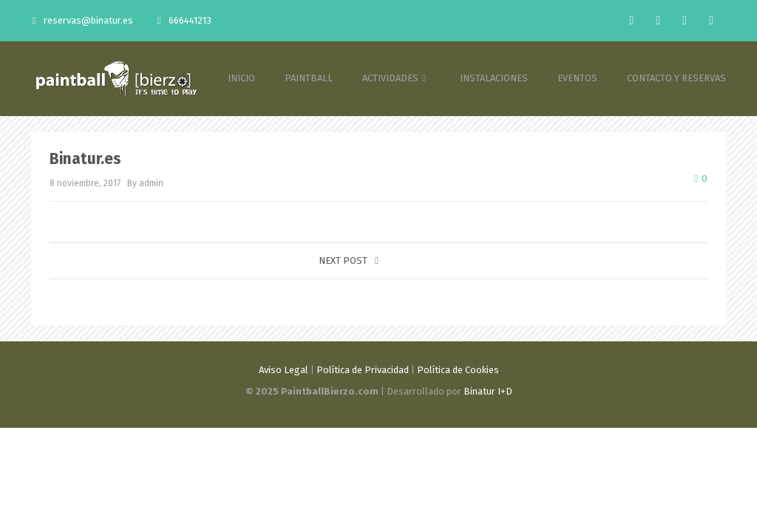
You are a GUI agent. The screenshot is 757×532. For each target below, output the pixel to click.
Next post (349, 260)
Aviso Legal (284, 370)
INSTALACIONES (494, 78)
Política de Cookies (458, 370)
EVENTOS (577, 78)
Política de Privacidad (363, 370)
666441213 (184, 20)
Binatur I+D (488, 391)
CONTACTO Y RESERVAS (676, 78)
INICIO (241, 78)
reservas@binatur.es (83, 20)
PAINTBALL (309, 78)
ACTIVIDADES (396, 78)
